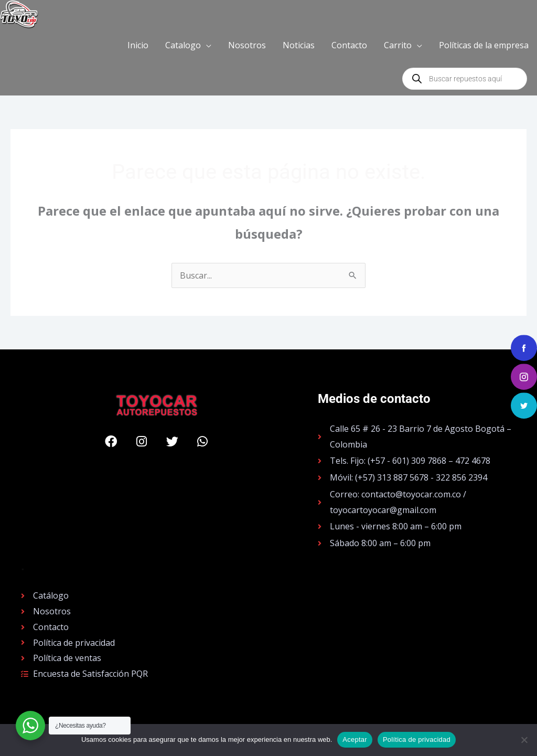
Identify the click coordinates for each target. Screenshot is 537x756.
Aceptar (355, 739)
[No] (524, 740)
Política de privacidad (417, 739)
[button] (188, 45)
